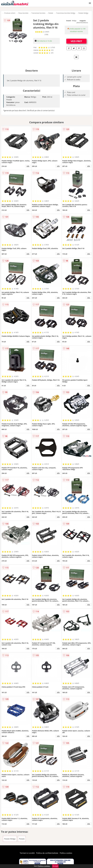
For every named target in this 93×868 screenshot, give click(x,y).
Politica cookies (66, 853)
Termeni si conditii (27, 853)
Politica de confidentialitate (47, 853)
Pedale (51, 13)
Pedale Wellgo (83, 13)
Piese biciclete (23, 13)
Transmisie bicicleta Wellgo (66, 13)
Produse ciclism (10, 13)
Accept (55, 866)
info (28, 166)
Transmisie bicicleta (38, 13)
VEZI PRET (76, 41)
